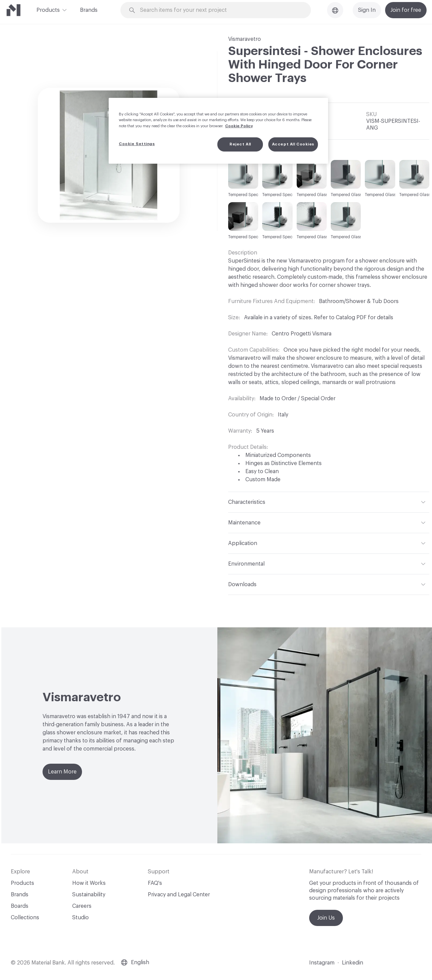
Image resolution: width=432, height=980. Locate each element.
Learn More (62, 772)
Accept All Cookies (293, 144)
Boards (20, 906)
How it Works (89, 883)
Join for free (406, 10)
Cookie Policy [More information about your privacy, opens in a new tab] (239, 126)
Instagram (322, 963)
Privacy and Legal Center (179, 895)
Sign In (367, 10)
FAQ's (155, 883)
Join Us (326, 918)
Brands (89, 10)
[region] (218, 131)
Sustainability (89, 895)
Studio (80, 918)
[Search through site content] (219, 10)
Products (48, 9)
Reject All (240, 144)
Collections (25, 918)
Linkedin (353, 963)
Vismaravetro (245, 39)
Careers (82, 906)
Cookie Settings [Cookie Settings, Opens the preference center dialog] (137, 144)
